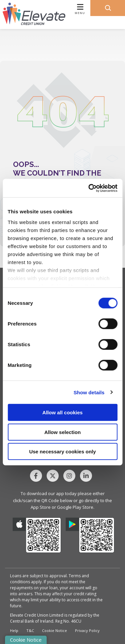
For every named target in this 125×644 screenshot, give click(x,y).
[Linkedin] (88, 476)
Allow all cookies (62, 412)
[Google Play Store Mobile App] (90, 535)
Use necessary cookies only (62, 452)
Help (14, 630)
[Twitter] (54, 476)
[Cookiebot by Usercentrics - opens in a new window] (89, 188)
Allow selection (62, 432)
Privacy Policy (87, 630)
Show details (89, 392)
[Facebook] (38, 476)
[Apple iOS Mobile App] (37, 535)
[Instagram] (71, 476)
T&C (30, 630)
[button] (108, 8)
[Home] (31, 15)
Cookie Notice (54, 630)
